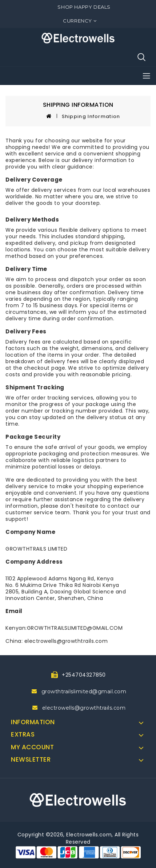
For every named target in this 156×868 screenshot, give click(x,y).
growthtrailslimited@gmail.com (84, 691)
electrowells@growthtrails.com (84, 708)
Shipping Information (91, 116)
